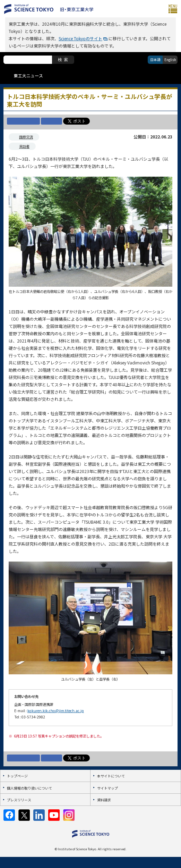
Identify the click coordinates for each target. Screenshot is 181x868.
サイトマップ (107, 788)
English (170, 60)
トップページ (17, 776)
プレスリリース (19, 800)
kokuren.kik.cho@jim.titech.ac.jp (56, 711)
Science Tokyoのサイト (80, 38)
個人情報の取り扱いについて (29, 788)
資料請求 (104, 800)
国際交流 (26, 137)
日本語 (155, 60)
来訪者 (24, 146)
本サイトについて (111, 776)
